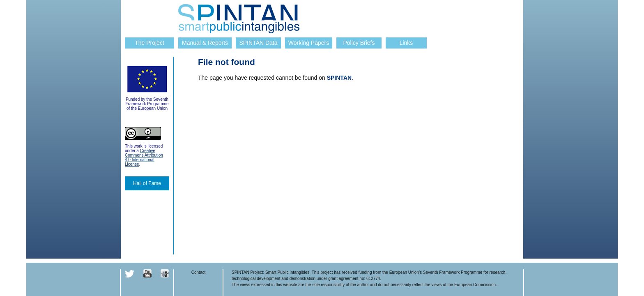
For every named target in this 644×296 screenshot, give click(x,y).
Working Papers (309, 43)
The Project (149, 43)
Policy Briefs (359, 43)
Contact (198, 272)
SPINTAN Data (258, 43)
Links (406, 43)
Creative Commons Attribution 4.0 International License (144, 157)
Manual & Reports (205, 43)
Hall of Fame (147, 183)
